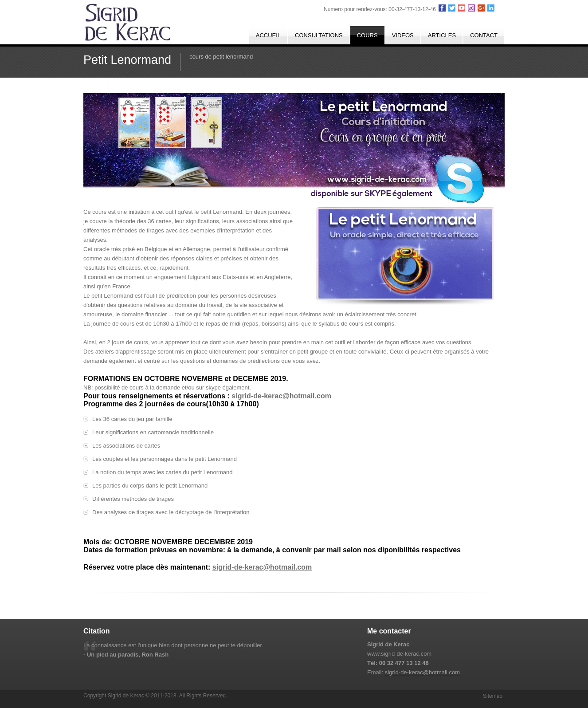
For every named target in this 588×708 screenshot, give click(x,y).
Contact (484, 35)
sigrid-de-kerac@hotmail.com (281, 396)
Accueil (268, 35)
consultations (319, 35)
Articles (442, 35)
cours (367, 35)
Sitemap (493, 696)
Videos (403, 35)
